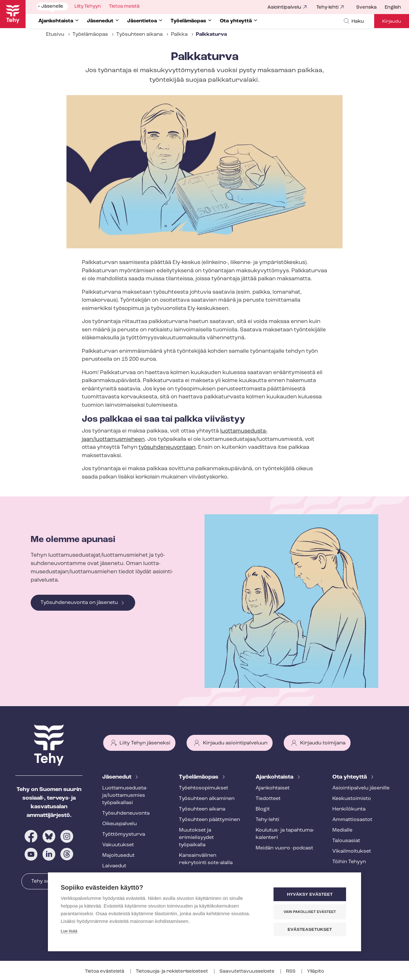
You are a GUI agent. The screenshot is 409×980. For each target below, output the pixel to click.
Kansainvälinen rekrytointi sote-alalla (206, 859)
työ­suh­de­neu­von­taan (167, 447)
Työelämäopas (90, 34)
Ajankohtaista (275, 777)
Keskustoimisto (352, 799)
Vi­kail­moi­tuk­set (352, 851)
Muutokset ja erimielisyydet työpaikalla (196, 838)
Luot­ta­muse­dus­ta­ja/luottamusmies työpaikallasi (125, 795)
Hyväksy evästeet (310, 894)
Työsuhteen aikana (139, 34)
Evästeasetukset (310, 929)
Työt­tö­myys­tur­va (124, 834)
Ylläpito (316, 972)
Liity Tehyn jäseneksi (145, 743)
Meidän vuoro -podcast (284, 848)
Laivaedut (114, 866)
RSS (291, 972)
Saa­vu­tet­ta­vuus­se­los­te (247, 972)
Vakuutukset (118, 845)
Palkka (179, 34)
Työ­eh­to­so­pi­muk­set (204, 788)
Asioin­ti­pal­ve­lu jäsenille (361, 788)
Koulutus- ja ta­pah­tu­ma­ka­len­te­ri (285, 834)
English (393, 8)
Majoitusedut (118, 856)
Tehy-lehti (327, 8)
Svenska (367, 8)
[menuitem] (370, 8)
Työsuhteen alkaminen (207, 799)
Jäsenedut (117, 777)
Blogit (263, 809)
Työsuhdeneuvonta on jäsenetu (79, 603)
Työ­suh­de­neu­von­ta (126, 813)
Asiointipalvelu (284, 8)
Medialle (342, 830)
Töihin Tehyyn (349, 862)
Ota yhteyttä (350, 777)
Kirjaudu (392, 22)
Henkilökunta (349, 809)
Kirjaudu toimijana (323, 743)
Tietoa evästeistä (105, 972)
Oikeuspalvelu (120, 824)
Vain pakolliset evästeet (310, 912)
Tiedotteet (268, 799)
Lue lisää (69, 931)
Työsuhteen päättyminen (209, 820)
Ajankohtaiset (273, 788)
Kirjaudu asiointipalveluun (235, 743)
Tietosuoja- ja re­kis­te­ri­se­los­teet (172, 972)
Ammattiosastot (352, 820)
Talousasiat (346, 841)
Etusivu (55, 34)
